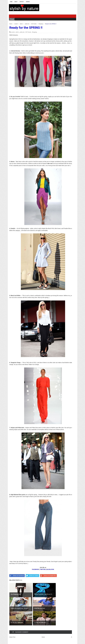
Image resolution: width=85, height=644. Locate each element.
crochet (13, 32)
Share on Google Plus (48, 576)
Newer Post (12, 637)
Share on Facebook (17, 576)
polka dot (22, 32)
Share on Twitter (32, 576)
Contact (22, 2)
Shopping (34, 32)
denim (17, 32)
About (16, 2)
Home (11, 2)
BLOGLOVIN (50, 569)
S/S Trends (28, 32)
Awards (28, 2)
